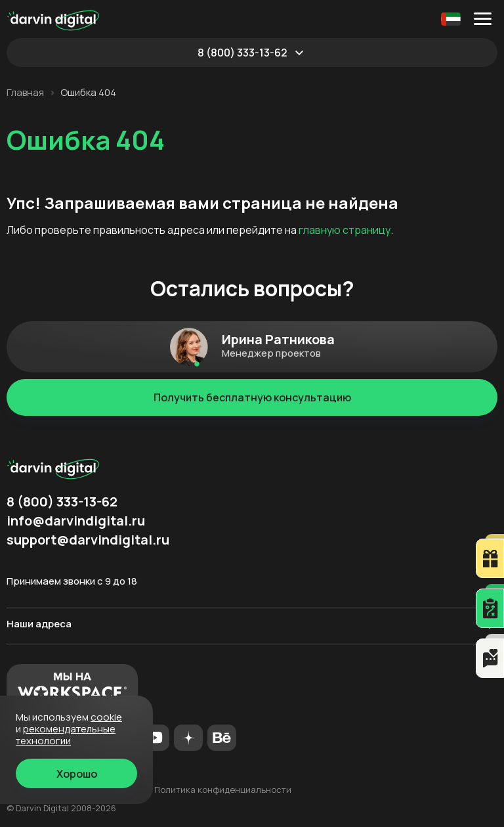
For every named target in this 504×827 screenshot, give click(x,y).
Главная (25, 93)
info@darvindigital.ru (76, 521)
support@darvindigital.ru (88, 540)
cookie (106, 717)
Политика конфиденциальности (223, 790)
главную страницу (345, 230)
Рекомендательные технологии (66, 735)
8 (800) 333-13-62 (242, 53)
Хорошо (77, 774)
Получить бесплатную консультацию (252, 397)
